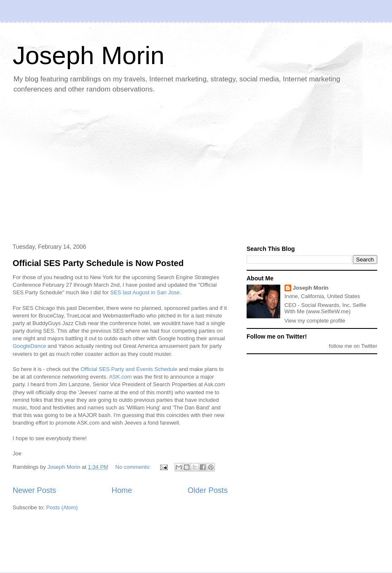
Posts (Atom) (62, 507)
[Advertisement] (135, 169)
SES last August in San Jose (145, 292)
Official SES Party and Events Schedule (129, 369)
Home (122, 490)
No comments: (134, 467)
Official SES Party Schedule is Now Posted (98, 263)
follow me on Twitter (353, 346)
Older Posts (208, 490)
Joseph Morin (89, 55)
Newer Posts (34, 490)
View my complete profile (315, 321)
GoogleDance (30, 346)
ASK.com (120, 377)
